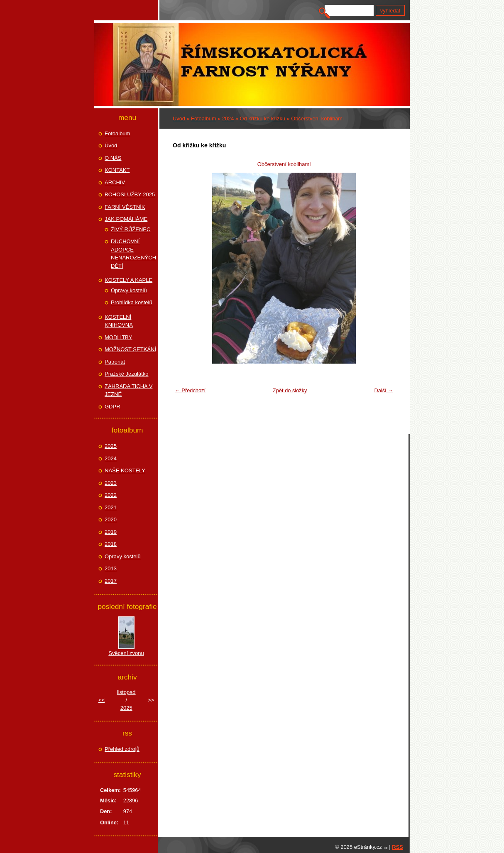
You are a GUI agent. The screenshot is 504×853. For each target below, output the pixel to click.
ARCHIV (115, 182)
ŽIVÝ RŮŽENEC (131, 229)
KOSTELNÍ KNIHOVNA (119, 321)
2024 (228, 119)
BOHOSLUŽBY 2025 (130, 194)
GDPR (113, 407)
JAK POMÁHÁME (126, 219)
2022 (111, 495)
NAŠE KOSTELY (125, 470)
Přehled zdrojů (122, 749)
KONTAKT (117, 170)
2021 (111, 507)
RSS (398, 847)
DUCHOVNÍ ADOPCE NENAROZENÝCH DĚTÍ (133, 254)
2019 (111, 532)
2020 (111, 519)
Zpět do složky (290, 390)
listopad (126, 692)
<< (102, 700)
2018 (111, 544)
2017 (111, 581)
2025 (111, 446)
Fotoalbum (203, 119)
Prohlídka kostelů (132, 302)
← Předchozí (190, 390)
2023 (111, 483)
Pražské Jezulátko (127, 374)
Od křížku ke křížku (263, 119)
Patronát (115, 362)
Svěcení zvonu (126, 653)
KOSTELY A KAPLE (128, 280)
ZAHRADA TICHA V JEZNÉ (128, 390)
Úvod (179, 119)
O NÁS (113, 158)
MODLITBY (118, 337)
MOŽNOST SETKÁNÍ (130, 349)
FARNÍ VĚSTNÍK (125, 207)
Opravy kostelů (129, 290)
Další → (384, 390)
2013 (111, 568)
